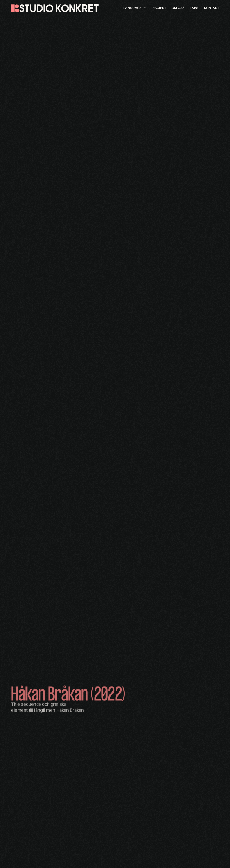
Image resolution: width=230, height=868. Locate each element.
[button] (135, 8)
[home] (55, 8)
